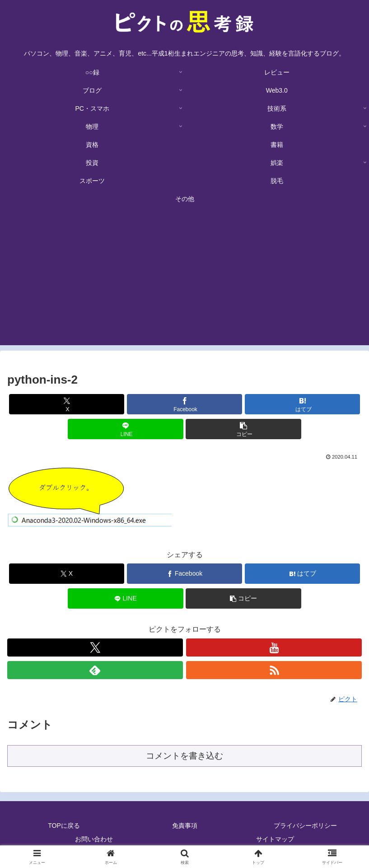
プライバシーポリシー (305, 826)
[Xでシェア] (67, 404)
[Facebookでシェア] (184, 404)
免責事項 (185, 826)
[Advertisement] (184, 282)
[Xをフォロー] (95, 647)
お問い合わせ (94, 839)
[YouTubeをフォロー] (274, 647)
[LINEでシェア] (125, 429)
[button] (243, 429)
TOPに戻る (64, 826)
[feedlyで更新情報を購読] (95, 670)
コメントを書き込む (184, 756)
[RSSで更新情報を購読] (274, 670)
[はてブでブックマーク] (302, 404)
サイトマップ (275, 839)
